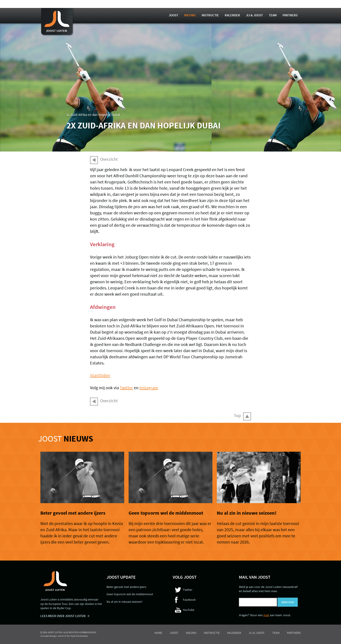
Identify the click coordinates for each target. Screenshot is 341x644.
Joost (173, 15)
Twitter (126, 388)
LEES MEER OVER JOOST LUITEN (63, 616)
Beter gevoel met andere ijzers (73, 513)
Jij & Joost (254, 15)
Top (237, 415)
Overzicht (109, 159)
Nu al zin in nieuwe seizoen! (247, 513)
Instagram (149, 388)
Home (158, 633)
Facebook (189, 600)
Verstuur (288, 602)
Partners (290, 15)
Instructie (210, 15)
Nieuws (190, 15)
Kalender (232, 15)
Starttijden (100, 375)
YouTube (189, 610)
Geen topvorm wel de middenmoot (166, 513)
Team (273, 15)
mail (266, 615)
